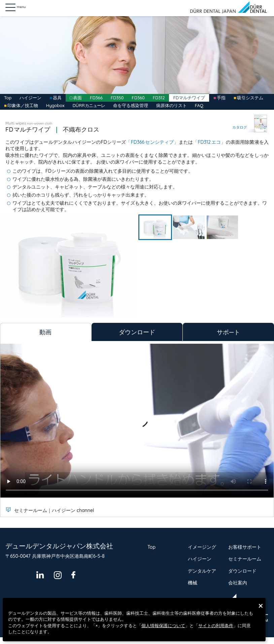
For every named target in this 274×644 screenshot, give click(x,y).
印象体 (23, 105)
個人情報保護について (163, 625)
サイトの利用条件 (216, 625)
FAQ (199, 105)
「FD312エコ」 (209, 142)
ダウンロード (242, 571)
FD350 (117, 98)
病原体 (172, 105)
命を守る (131, 105)
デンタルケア (202, 571)
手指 (221, 98)
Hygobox (55, 105)
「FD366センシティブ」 (152, 142)
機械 (193, 583)
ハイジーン (30, 98)
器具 (57, 98)
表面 (77, 98)
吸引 (250, 98)
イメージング (202, 547)
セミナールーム (245, 559)
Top (8, 98)
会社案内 (238, 583)
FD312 (159, 98)
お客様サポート (245, 547)
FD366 (96, 98)
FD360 (138, 98)
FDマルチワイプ (189, 98)
